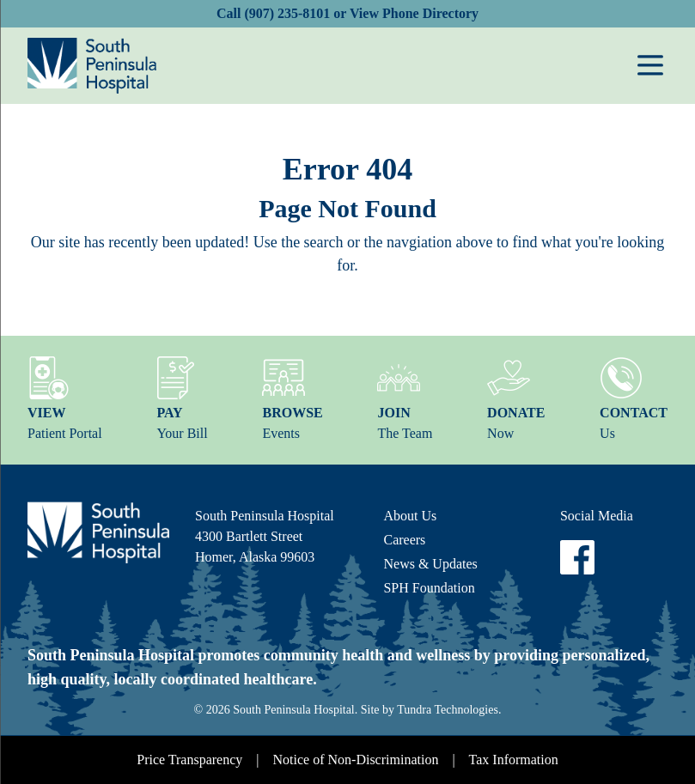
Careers (404, 540)
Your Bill (182, 398)
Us (634, 398)
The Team (405, 398)
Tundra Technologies (448, 710)
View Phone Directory (414, 13)
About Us (410, 516)
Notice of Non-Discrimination (356, 760)
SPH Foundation (429, 588)
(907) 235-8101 (287, 13)
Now (516, 398)
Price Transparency (189, 760)
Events (292, 398)
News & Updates (430, 564)
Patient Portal (65, 398)
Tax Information (514, 760)
